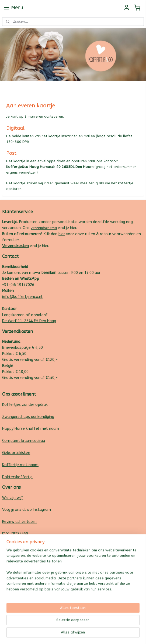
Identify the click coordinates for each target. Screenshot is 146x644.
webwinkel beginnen (85, 634)
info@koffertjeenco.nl (22, 297)
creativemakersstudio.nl (24, 570)
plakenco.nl (13, 558)
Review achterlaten (19, 522)
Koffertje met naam (20, 465)
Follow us (136, 87)
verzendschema (44, 228)
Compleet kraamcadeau (24, 441)
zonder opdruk (34, 405)
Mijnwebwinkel (130, 634)
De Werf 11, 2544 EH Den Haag (29, 321)
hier (62, 234)
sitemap (55, 634)
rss (66, 634)
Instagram (42, 510)
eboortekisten (18, 453)
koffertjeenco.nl (17, 564)
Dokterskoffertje (17, 477)
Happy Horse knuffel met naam (31, 429)
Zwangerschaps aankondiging (28, 417)
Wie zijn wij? (13, 498)
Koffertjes (11, 405)
